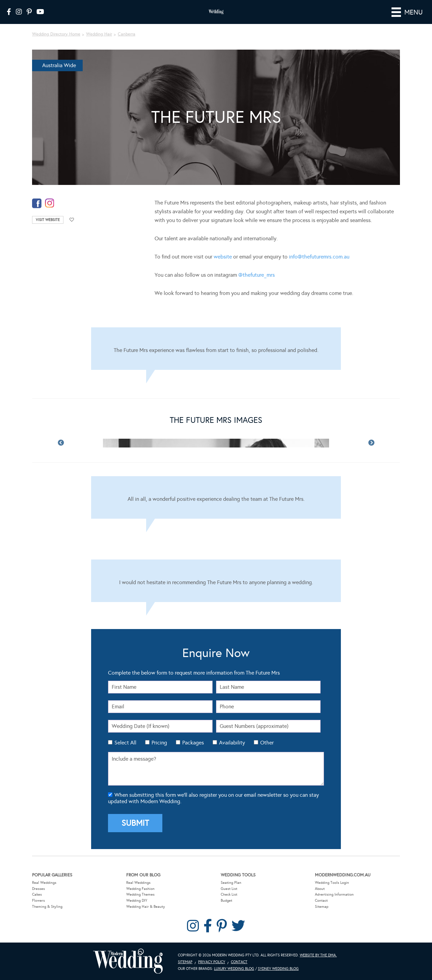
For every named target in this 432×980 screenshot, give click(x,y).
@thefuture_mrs (256, 275)
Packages (193, 743)
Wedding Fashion (140, 889)
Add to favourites (72, 220)
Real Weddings (44, 883)
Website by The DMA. (318, 955)
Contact (321, 901)
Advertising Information (334, 894)
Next (371, 443)
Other (267, 743)
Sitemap (322, 907)
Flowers (38, 901)
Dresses (38, 889)
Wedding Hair (99, 34)
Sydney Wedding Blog (278, 969)
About (320, 889)
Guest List (229, 889)
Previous (61, 443)
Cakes (37, 894)
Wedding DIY (137, 901)
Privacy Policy (212, 962)
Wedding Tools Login (332, 883)
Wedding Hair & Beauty (146, 907)
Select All (125, 743)
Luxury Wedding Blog (234, 969)
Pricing (159, 743)
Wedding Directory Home (56, 34)
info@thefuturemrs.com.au (319, 257)
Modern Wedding (128, 961)
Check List (229, 894)
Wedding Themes (140, 894)
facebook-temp (37, 203)
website (223, 257)
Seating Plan (231, 883)
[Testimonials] (216, 349)
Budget (226, 901)
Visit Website (48, 220)
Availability (232, 743)
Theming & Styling (47, 907)
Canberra (127, 34)
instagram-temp (50, 203)
